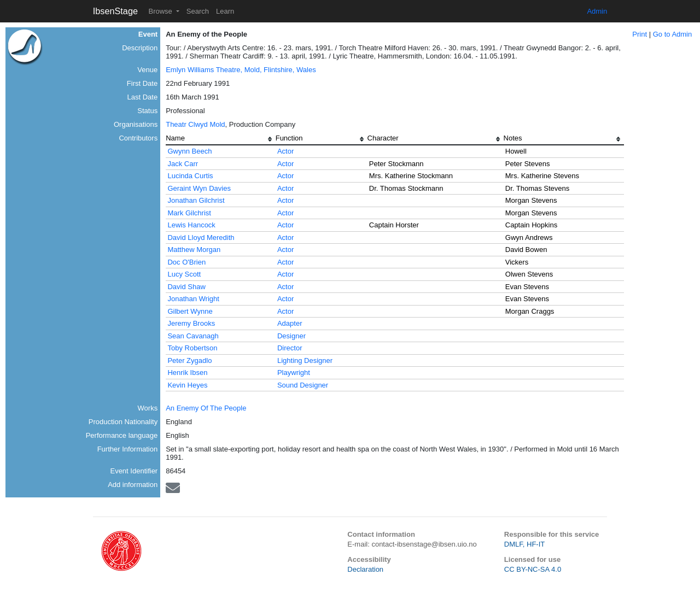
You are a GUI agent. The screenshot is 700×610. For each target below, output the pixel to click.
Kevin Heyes (187, 385)
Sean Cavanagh (193, 336)
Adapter (290, 323)
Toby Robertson (192, 348)
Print (640, 34)
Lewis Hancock (191, 225)
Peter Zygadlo (189, 360)
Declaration (365, 569)
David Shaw (186, 287)
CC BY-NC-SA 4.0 (533, 569)
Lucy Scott (184, 274)
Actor (285, 151)
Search (198, 11)
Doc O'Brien (186, 262)
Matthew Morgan (194, 250)
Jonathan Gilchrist (196, 200)
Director (290, 348)
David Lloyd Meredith (201, 237)
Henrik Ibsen (187, 373)
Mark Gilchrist (189, 213)
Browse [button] (161, 11)
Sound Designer (303, 385)
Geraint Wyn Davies (199, 188)
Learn (225, 11)
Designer (291, 336)
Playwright (294, 373)
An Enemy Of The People (206, 408)
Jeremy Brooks (191, 323)
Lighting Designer (305, 360)
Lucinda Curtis (190, 176)
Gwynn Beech (189, 151)
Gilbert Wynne (190, 311)
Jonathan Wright (193, 299)
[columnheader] (221, 139)
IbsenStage (115, 11)
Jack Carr (183, 164)
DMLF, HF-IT (524, 544)
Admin (597, 11)
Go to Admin (673, 34)
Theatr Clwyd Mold (195, 124)
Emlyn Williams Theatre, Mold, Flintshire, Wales (241, 70)
